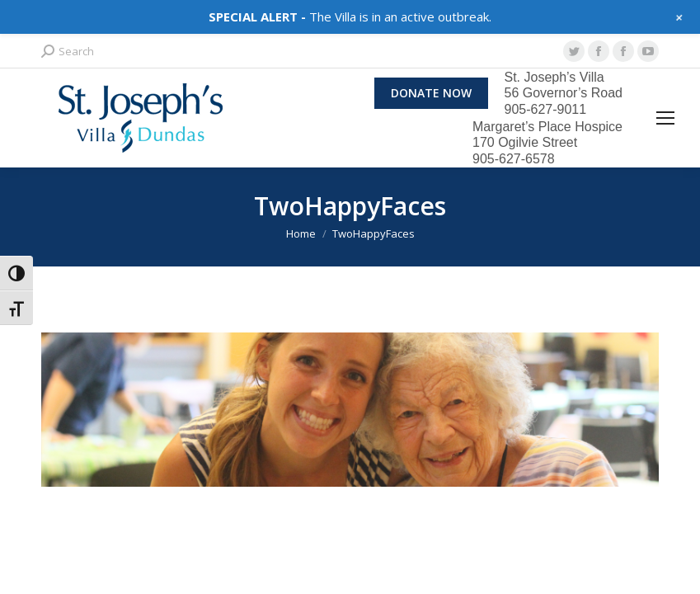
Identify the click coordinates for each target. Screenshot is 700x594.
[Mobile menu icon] (665, 118)
